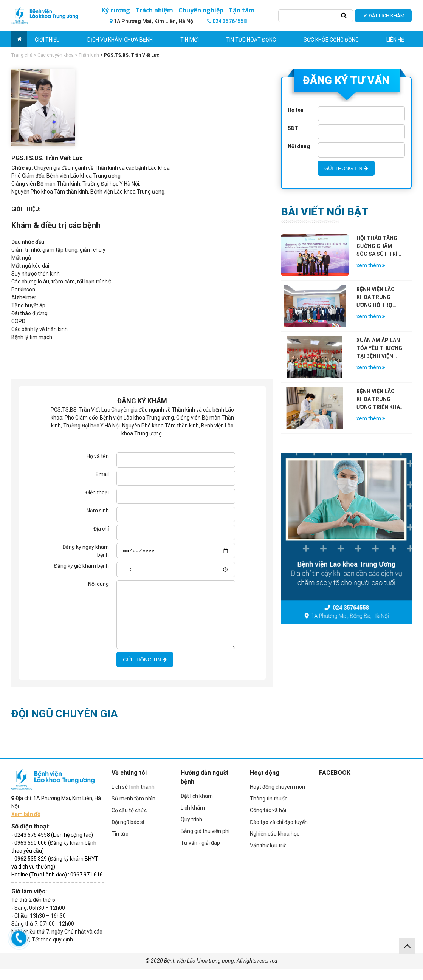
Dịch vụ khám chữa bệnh (120, 40)
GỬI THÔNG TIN (145, 671)
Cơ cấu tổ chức (129, 822)
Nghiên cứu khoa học (275, 845)
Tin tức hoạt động (251, 40)
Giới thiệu (47, 40)
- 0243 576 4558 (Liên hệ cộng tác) (52, 846)
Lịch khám (193, 819)
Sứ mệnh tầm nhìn (133, 810)
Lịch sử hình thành (133, 798)
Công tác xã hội (268, 822)
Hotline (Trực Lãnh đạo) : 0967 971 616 (57, 886)
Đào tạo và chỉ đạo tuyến (279, 833)
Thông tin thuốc (269, 810)
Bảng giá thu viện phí (205, 842)
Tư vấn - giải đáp (200, 854)
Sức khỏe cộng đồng (331, 40)
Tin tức (120, 845)
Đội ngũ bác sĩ (128, 833)
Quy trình (191, 831)
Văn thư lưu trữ (268, 857)
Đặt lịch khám (197, 807)
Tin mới (190, 40)
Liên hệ (395, 40)
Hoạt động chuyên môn (277, 798)
